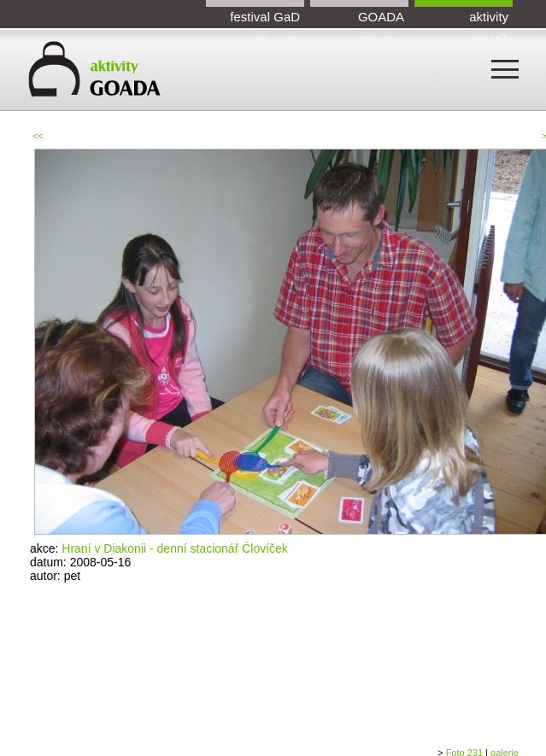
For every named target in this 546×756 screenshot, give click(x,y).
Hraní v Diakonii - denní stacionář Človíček (175, 548)
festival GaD (265, 17)
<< (38, 136)
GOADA (381, 17)
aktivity (489, 17)
